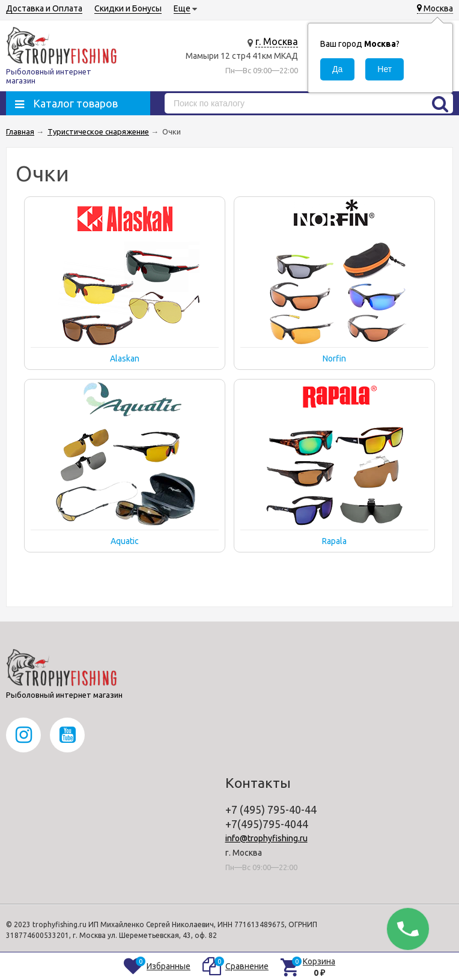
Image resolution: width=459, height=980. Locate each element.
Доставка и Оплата (44, 8)
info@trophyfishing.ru (266, 838)
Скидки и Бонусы (128, 8)
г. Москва (277, 41)
